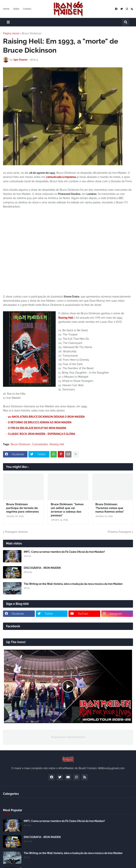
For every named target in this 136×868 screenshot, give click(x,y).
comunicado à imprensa (61, 177)
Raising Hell (66, 318)
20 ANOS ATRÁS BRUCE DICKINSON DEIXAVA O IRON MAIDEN (46, 417)
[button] (8, 22)
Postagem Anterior (16, 532)
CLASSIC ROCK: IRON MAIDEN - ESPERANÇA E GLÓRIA (42, 434)
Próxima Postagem (119, 532)
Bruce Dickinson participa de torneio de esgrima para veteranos (22, 508)
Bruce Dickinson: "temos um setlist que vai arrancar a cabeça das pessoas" (67, 510)
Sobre (16, 9)
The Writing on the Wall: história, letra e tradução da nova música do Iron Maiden (73, 584)
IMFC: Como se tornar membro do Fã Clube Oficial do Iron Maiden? (64, 552)
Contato (27, 9)
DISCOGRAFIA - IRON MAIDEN (42, 568)
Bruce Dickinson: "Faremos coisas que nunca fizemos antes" (110, 508)
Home (6, 9)
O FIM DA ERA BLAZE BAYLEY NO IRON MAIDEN (37, 428)
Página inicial (11, 33)
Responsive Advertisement (68, 737)
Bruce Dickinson (32, 33)
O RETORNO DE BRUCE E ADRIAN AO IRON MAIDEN (40, 422)
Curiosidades (40, 444)
